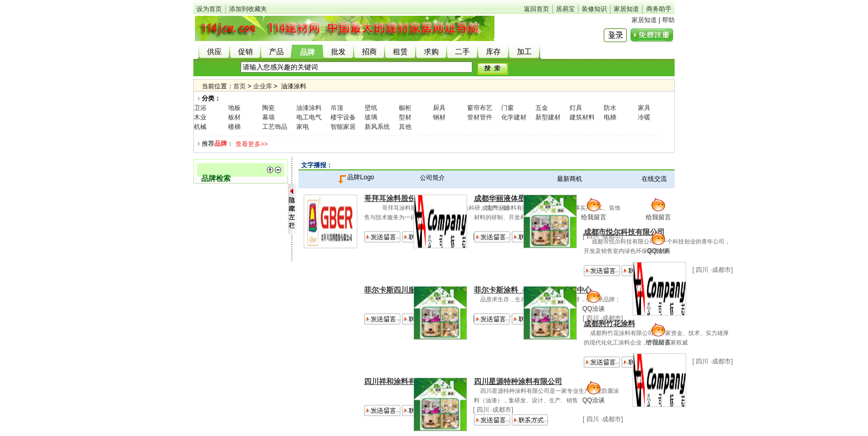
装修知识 (594, 9)
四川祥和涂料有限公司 (401, 381)
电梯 (610, 117)
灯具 (576, 108)
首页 (240, 86)
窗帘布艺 (480, 108)
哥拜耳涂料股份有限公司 (405, 198)
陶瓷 (268, 108)
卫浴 (200, 108)
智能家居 (343, 127)
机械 (200, 127)
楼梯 (234, 127)
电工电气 (309, 117)
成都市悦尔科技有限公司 (624, 232)
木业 (200, 117)
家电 (303, 127)
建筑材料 (582, 117)
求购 (431, 52)
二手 (462, 52)
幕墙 (268, 117)
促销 (245, 52)
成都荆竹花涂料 (609, 323)
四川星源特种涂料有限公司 (518, 381)
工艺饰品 (275, 127)
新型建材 (548, 117)
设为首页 (209, 9)
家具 (644, 108)
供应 (214, 52)
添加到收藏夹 (248, 9)
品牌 (307, 52)
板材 (234, 117)
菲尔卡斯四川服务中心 (401, 290)
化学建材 (514, 117)
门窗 (508, 108)
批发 (338, 52)
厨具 (439, 108)
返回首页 (536, 9)
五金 (542, 108)
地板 (234, 108)
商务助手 (659, 9)
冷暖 (644, 117)
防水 (610, 108)
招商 (369, 52)
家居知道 (626, 9)
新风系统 (377, 127)
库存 (493, 52)
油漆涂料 (309, 108)
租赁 (400, 52)
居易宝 (565, 9)
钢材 (439, 117)
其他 (405, 127)
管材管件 (480, 117)
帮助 (668, 20)
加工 (524, 52)
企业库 (263, 86)
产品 (276, 52)
